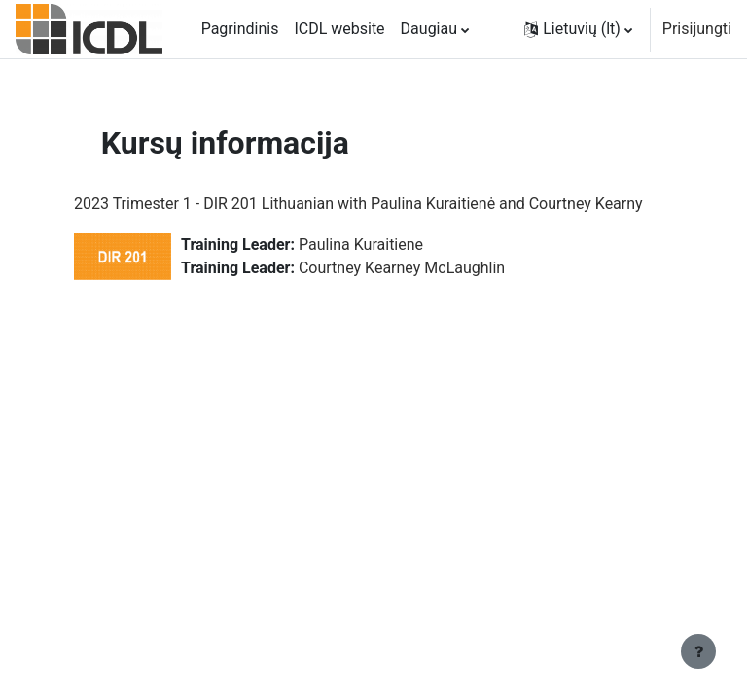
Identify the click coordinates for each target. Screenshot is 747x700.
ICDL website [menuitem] (339, 29)
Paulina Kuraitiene (361, 245)
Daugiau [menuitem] (429, 29)
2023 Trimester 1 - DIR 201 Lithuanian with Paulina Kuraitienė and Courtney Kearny (358, 204)
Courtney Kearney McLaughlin (402, 268)
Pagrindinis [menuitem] (240, 29)
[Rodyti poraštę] (698, 651)
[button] (578, 29)
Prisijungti (697, 29)
